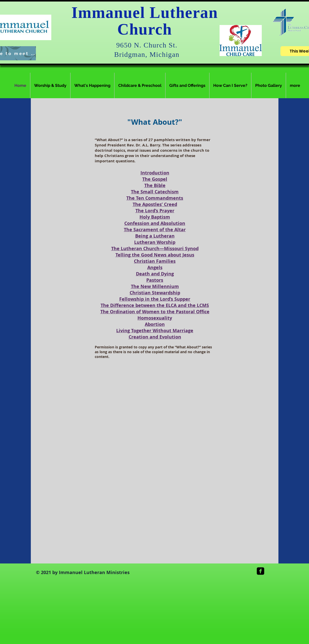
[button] (50, 85)
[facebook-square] (260, 571)
